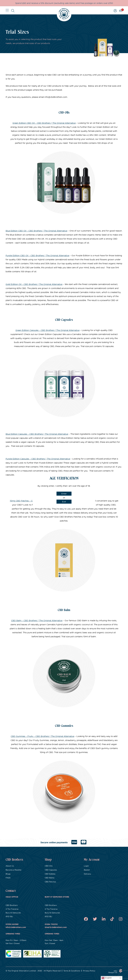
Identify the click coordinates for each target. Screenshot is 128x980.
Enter (64, 494)
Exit (64, 502)
